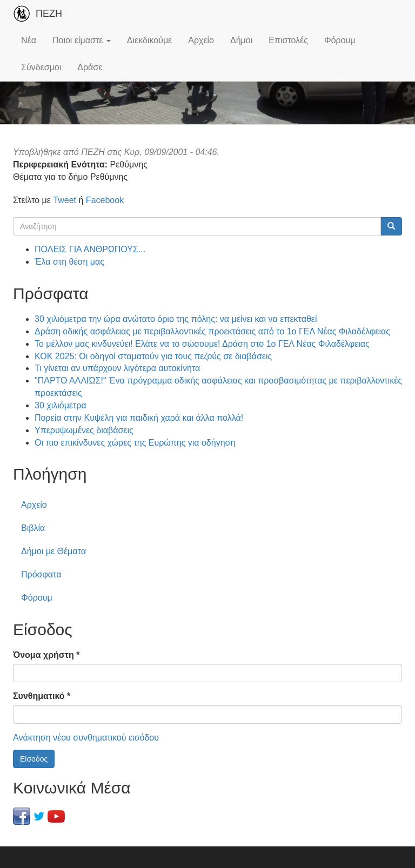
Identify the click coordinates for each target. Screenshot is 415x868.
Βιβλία (33, 528)
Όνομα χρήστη (46, 655)
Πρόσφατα (41, 574)
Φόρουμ (340, 40)
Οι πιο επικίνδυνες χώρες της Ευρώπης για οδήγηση (135, 443)
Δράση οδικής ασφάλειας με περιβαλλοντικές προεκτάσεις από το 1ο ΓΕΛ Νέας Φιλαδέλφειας (212, 331)
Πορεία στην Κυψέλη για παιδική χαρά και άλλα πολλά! (139, 418)
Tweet (65, 200)
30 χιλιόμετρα (61, 405)
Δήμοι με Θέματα (53, 551)
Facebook (105, 200)
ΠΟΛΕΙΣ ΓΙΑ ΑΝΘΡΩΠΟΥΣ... (90, 249)
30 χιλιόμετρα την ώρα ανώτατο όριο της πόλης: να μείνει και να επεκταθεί (176, 319)
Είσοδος (34, 759)
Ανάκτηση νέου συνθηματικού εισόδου (86, 738)
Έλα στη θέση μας (69, 262)
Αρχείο (201, 40)
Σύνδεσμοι (41, 67)
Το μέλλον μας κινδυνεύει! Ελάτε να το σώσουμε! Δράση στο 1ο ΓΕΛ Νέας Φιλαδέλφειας (202, 344)
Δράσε (90, 67)
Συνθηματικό (42, 696)
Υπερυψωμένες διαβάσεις (84, 430)
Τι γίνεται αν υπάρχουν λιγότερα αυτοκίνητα (117, 368)
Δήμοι (241, 40)
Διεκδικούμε (149, 40)
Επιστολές (288, 40)
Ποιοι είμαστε (82, 40)
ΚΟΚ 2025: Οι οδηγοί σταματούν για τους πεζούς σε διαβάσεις (153, 356)
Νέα (29, 40)
